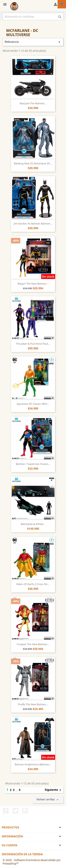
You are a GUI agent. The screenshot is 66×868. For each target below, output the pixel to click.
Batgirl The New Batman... (33, 284)
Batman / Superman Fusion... (33, 464)
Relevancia (33, 42)
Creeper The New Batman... (33, 644)
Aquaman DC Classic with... (33, 404)
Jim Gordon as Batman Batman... (33, 223)
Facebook (6, 811)
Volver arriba (48, 800)
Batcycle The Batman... (33, 103)
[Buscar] (33, 16)
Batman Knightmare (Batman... (33, 764)
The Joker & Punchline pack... (33, 344)
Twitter (15, 811)
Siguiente (54, 790)
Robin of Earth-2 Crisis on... (33, 584)
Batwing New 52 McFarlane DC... (33, 163)
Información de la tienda (22, 854)
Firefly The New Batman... (33, 704)
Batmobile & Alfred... (33, 524)
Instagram (25, 811)
